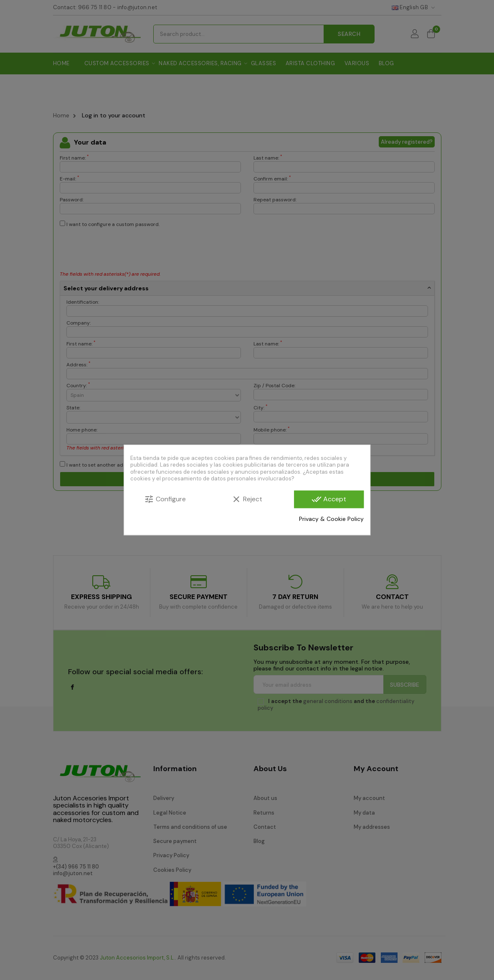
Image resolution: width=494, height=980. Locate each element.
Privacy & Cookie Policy (331, 519)
